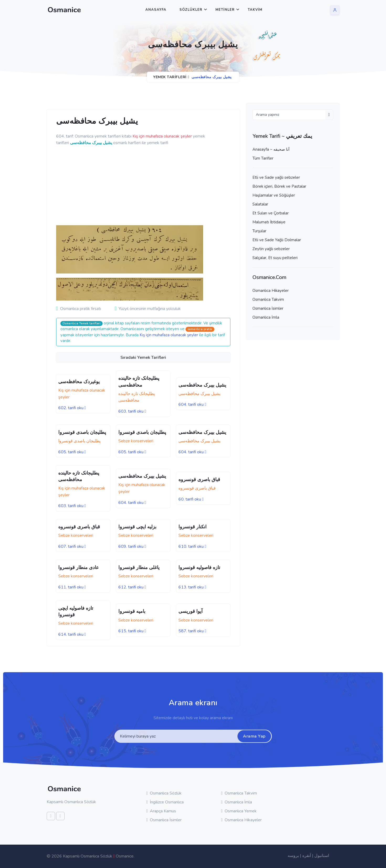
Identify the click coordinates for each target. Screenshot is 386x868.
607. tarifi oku (72, 546)
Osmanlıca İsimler (268, 308)
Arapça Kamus (161, 811)
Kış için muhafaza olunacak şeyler (169, 335)
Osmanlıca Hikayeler (271, 291)
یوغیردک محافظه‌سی (79, 382)
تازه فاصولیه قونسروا (199, 567)
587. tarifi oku (192, 631)
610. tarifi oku (192, 546)
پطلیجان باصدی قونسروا (82, 432)
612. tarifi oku (132, 587)
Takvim (255, 10)
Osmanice (125, 856)
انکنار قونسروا (192, 527)
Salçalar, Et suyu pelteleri (275, 258)
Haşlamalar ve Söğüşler (274, 195)
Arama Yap (254, 736)
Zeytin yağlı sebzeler (271, 249)
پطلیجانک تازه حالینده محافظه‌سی (79, 476)
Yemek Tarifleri (170, 77)
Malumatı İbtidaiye (269, 222)
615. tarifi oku (132, 631)
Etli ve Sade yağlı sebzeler (276, 177)
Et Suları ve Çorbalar (271, 213)
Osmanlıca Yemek (239, 811)
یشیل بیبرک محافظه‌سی (202, 385)
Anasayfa (156, 10)
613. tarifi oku (192, 587)
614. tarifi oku (72, 634)
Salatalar (260, 204)
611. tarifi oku (72, 587)
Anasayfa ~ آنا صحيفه (271, 149)
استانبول (322, 856)
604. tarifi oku (192, 404)
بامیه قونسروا (132, 611)
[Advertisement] (138, 186)
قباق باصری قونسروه (199, 480)
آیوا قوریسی (191, 611)
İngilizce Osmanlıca (165, 802)
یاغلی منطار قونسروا (139, 567)
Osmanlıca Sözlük (164, 793)
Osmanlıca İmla (266, 317)
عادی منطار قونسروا (79, 567)
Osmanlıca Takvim (268, 299)
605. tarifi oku (72, 452)
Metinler (225, 10)
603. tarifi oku (132, 411)
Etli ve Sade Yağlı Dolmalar (277, 240)
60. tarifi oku (191, 499)
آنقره (307, 856)
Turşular (259, 231)
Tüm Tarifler (263, 158)
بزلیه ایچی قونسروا (137, 527)
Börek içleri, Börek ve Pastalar (279, 186)
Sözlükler (191, 10)
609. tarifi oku (132, 546)
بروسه (293, 856)
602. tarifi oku (72, 408)
